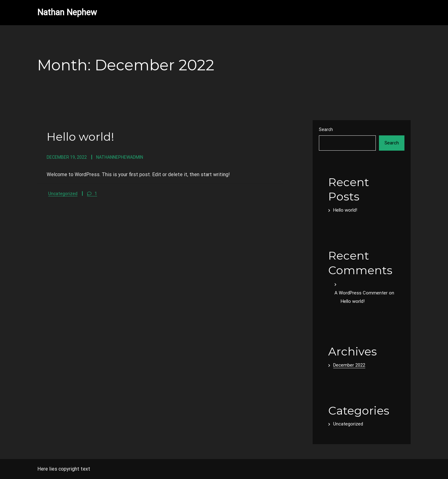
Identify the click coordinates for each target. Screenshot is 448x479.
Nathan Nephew (67, 12)
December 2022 (349, 365)
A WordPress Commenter (361, 293)
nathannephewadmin (120, 157)
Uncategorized (63, 194)
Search (326, 129)
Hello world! (80, 137)
